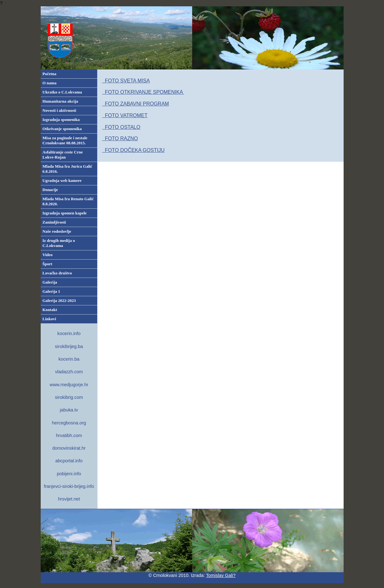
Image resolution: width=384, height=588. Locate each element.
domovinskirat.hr (69, 448)
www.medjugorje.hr (69, 385)
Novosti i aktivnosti (59, 110)
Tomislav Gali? (221, 575)
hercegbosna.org (69, 423)
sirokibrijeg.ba (69, 346)
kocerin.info (69, 333)
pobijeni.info (69, 474)
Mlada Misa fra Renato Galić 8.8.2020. (68, 201)
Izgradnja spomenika (61, 120)
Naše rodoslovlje (57, 231)
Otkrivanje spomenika (62, 129)
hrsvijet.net (69, 499)
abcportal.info (69, 461)
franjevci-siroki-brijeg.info (69, 486)
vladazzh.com (69, 372)
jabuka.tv (69, 410)
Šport (47, 264)
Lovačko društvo (57, 273)
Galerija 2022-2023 (59, 300)
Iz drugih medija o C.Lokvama (59, 243)
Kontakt (50, 310)
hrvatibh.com (69, 435)
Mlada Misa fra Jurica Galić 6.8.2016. (68, 169)
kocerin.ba (69, 359)
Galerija (50, 282)
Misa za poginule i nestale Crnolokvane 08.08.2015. (65, 140)
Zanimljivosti (54, 222)
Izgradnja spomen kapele (65, 213)
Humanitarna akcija (60, 101)
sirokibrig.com (69, 397)
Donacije (50, 190)
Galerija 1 (51, 291)
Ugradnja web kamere (62, 180)
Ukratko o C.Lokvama (62, 92)
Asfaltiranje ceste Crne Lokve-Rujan (63, 155)
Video (48, 255)
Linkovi (49, 319)
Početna (50, 74)
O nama (50, 83)
